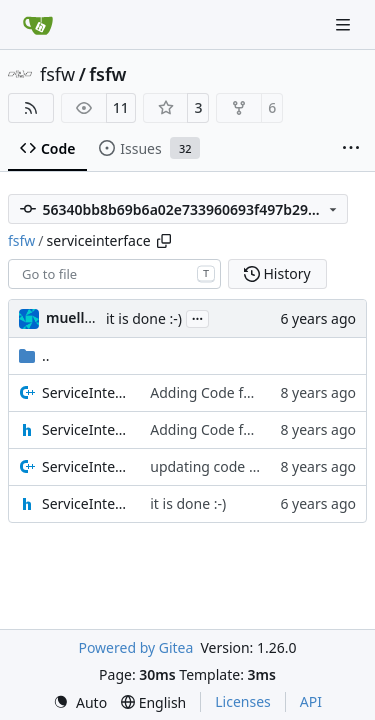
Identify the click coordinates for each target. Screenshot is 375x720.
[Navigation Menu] (345, 24)
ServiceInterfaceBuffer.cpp (86, 392)
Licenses (243, 701)
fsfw (57, 74)
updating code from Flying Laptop (261, 466)
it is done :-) (144, 318)
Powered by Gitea (135, 647)
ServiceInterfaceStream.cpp (86, 466)
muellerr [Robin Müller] (75, 317)
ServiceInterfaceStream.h (86, 503)
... (198, 317)
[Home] (38, 25)
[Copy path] (164, 241)
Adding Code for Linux (223, 392)
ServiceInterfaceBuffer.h (86, 429)
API (311, 701)
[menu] (80, 702)
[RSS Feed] (31, 108)
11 (121, 107)
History (277, 273)
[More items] (351, 149)
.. (34, 355)
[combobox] (114, 274)
